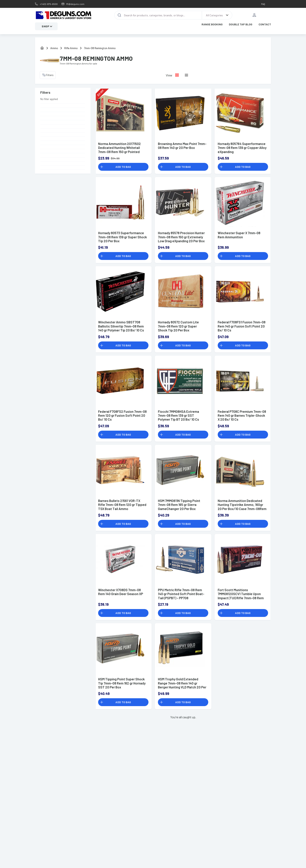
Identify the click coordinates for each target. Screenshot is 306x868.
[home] (42, 48)
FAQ (263, 4)
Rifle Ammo (71, 48)
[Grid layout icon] (177, 75)
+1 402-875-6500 (49, 4)
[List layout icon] (186, 75)
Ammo (54, 48)
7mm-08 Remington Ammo (100, 48)
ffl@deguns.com (75, 4)
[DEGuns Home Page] (63, 15)
